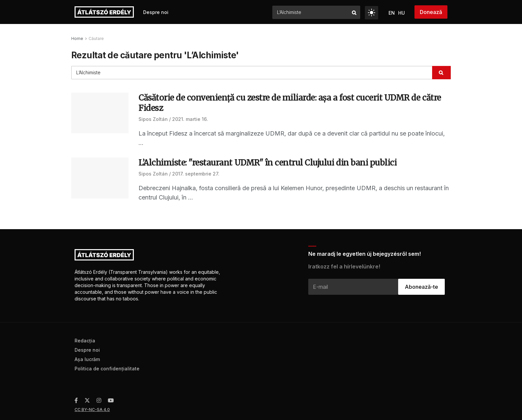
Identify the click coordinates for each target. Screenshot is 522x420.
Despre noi (156, 12)
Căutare (96, 38)
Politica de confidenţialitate (107, 369)
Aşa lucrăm (87, 359)
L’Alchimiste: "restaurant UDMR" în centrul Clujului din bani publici (267, 163)
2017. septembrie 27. (196, 174)
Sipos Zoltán (153, 119)
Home (77, 38)
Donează (431, 12)
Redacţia (85, 341)
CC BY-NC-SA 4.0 (92, 410)
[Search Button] (354, 12)
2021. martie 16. (190, 119)
